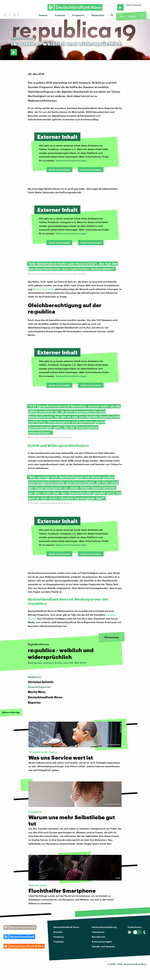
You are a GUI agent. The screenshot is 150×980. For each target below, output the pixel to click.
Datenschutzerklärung (104, 927)
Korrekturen (99, 937)
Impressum (98, 932)
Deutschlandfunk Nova (66, 927)
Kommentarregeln (102, 942)
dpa (146, 57)
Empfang (59, 937)
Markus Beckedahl (43, 289)
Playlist (132, 16)
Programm (78, 15)
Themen (43, 15)
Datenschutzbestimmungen (71, 160)
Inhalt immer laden (91, 170)
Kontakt (58, 932)
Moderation (98, 15)
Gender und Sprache (103, 946)
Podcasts (60, 15)
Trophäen (59, 942)
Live (122, 16)
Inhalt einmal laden (59, 170)
